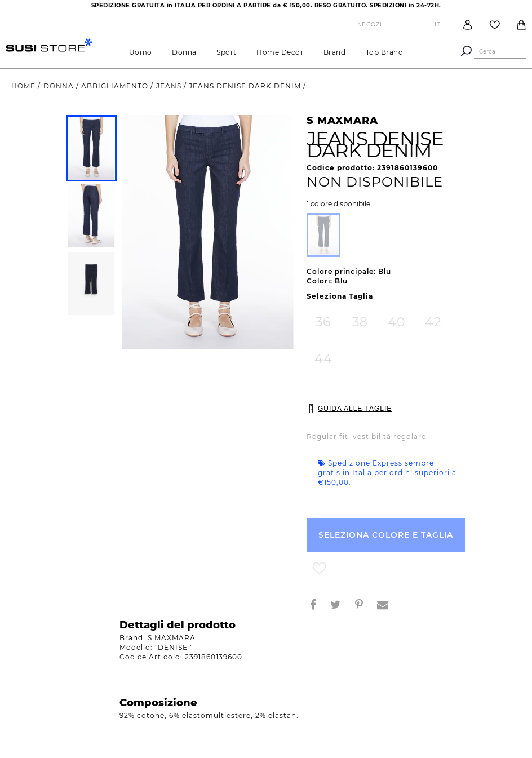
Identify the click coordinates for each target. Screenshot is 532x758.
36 (323, 322)
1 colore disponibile (338, 204)
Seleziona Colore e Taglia (386, 535)
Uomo (141, 52)
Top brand (385, 52)
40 (397, 322)
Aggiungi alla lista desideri (319, 568)
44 (323, 359)
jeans (170, 86)
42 (433, 322)
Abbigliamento (116, 86)
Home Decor (280, 52)
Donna (184, 52)
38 (360, 322)
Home (25, 86)
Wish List (495, 25)
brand (335, 52)
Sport (227, 52)
